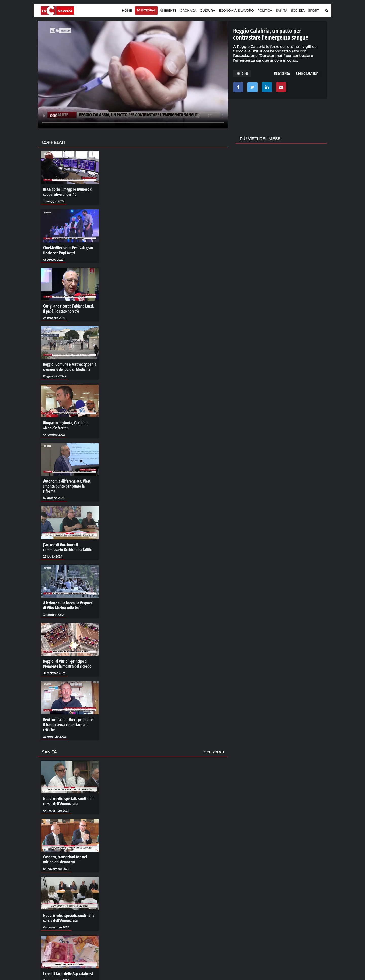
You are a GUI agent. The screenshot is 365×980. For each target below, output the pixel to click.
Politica (265, 11)
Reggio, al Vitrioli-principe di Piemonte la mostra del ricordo (67, 664)
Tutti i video (215, 752)
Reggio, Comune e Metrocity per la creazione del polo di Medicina (70, 367)
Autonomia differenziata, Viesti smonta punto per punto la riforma (67, 486)
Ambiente (168, 11)
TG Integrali (146, 10)
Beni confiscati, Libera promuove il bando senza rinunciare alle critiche (69, 725)
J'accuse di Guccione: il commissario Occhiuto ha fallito (68, 547)
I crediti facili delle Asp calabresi (68, 974)
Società (298, 11)
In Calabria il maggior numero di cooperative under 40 (68, 192)
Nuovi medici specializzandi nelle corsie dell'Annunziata (69, 801)
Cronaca (188, 11)
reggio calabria (307, 73)
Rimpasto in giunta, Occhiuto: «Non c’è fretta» (66, 425)
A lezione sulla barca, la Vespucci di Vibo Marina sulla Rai (68, 605)
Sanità (282, 11)
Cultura (208, 11)
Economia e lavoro (236, 11)
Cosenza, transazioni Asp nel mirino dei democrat (65, 859)
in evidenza (282, 73)
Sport (314, 11)
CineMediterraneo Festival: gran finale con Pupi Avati (68, 250)
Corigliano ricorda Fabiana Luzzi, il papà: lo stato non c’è (69, 309)
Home (127, 11)
